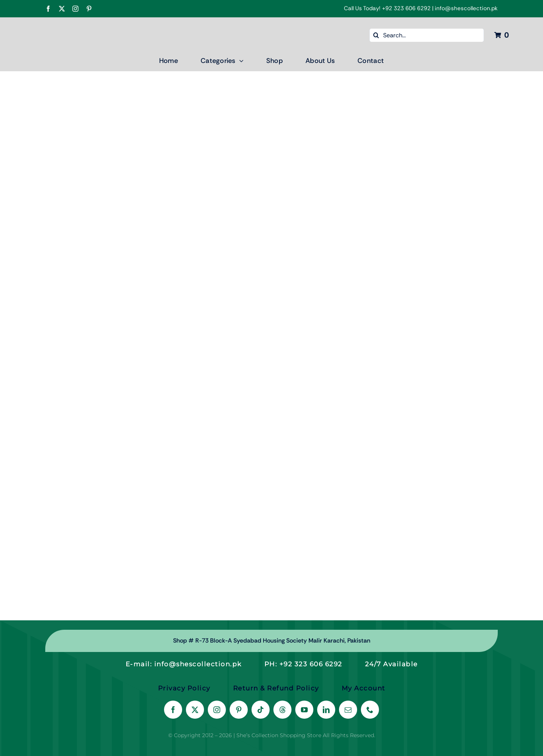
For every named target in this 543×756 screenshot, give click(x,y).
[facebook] (48, 9)
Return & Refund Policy (276, 688)
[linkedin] (326, 710)
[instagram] (75, 9)
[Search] (376, 35)
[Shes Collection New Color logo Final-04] (66, 25)
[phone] (370, 710)
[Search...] (427, 35)
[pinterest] (89, 9)
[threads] (282, 710)
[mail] (348, 710)
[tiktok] (261, 710)
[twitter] (62, 9)
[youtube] (304, 710)
